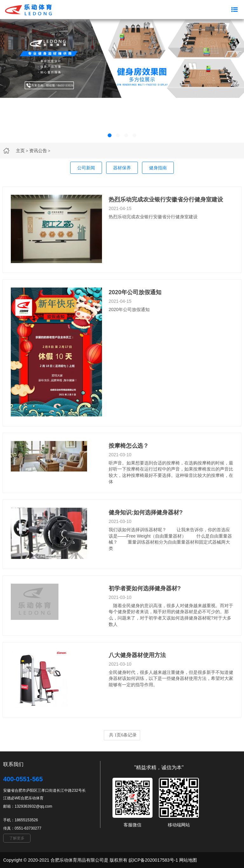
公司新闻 (86, 168)
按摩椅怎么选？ (129, 446)
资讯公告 (38, 151)
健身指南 (158, 168)
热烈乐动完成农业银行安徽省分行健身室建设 (166, 200)
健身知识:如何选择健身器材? (146, 512)
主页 (20, 151)
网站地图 (188, 860)
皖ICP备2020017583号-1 (153, 860)
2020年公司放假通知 (135, 292)
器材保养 (122, 168)
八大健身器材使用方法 (137, 655)
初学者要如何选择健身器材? (145, 588)
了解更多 (17, 838)
